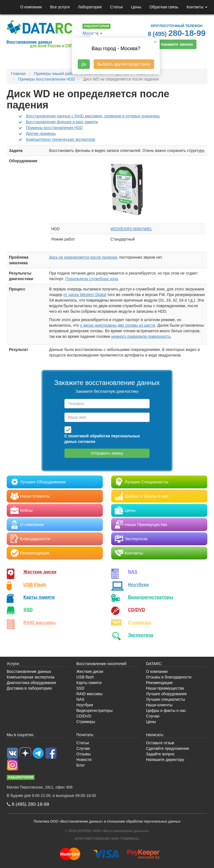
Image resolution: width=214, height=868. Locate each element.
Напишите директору (165, 760)
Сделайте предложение (168, 748)
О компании (31, 7)
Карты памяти (39, 597)
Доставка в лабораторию (29, 688)
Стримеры (140, 622)
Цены (136, 7)
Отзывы (83, 754)
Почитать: (85, 735)
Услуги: (13, 664)
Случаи (153, 716)
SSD (28, 610)
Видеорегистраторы (94, 711)
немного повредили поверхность (141, 336)
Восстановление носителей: (102, 664)
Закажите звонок (177, 44)
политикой (79, 436)
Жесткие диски (40, 572)
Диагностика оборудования (31, 683)
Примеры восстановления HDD (54, 128)
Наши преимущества (165, 688)
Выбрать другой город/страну (124, 64)
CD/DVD (137, 610)
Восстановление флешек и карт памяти (62, 122)
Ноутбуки (138, 585)
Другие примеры (41, 134)
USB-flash (85, 677)
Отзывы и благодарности (169, 677)
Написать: (155, 735)
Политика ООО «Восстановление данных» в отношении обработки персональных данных (107, 821)
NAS (133, 572)
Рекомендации (159, 683)
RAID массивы (40, 622)
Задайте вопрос (160, 754)
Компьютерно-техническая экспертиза (60, 139)
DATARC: (154, 664)
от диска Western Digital (85, 295)
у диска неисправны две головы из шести (118, 325)
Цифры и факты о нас (166, 711)
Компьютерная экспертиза (31, 677)
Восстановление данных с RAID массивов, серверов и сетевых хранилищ (93, 116)
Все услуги (60, 7)
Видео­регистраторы (151, 597)
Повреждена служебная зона (92, 279)
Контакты (197, 7)
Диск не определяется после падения (83, 257)
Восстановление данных (29, 671)
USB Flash (35, 585)
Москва (91, 33)
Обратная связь (164, 7)
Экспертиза (141, 635)
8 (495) (177, 33)
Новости (84, 760)
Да (84, 64)
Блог (81, 765)
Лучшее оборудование (166, 694)
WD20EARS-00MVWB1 (131, 229)
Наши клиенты (159, 705)
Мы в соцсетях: (20, 735)
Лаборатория (90, 7)
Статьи (116, 7)
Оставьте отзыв (160, 743)
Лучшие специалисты (166, 699)
